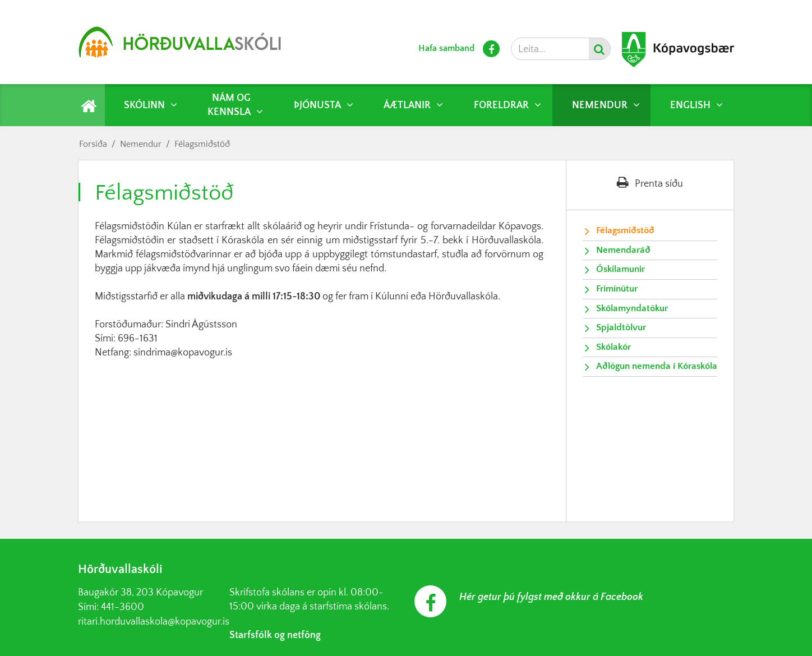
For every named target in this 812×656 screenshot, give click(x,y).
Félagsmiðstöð (202, 144)
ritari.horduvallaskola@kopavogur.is (154, 622)
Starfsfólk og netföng (275, 635)
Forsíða (93, 144)
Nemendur (141, 144)
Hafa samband (446, 48)
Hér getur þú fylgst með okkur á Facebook (551, 597)
